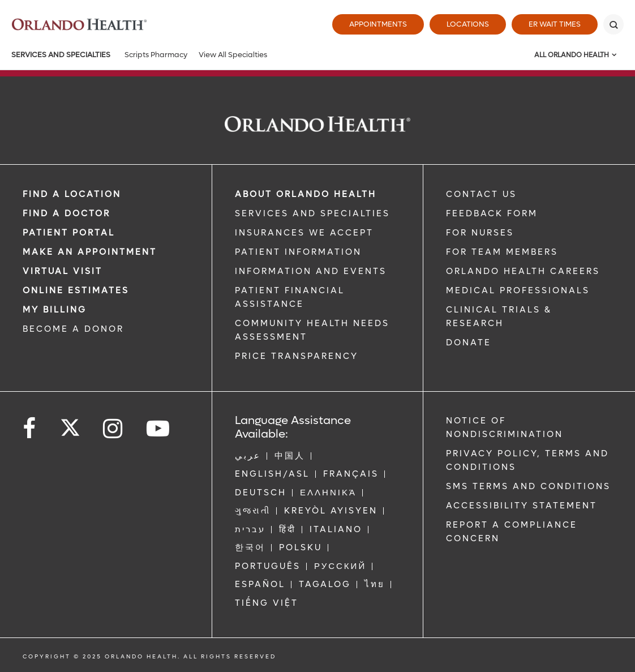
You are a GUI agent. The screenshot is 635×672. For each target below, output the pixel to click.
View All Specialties (233, 55)
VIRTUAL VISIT (63, 271)
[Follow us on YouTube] (159, 429)
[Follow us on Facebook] (30, 429)
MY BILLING (55, 310)
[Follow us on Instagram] (113, 429)
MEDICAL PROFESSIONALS (518, 290)
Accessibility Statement (522, 506)
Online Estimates (76, 290)
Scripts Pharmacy (156, 55)
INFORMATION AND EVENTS (311, 271)
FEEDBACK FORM (492, 213)
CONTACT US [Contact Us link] (481, 194)
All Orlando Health (572, 55)
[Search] (613, 24)
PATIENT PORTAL (69, 233)
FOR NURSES (480, 233)
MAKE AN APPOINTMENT (90, 252)
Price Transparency (297, 356)
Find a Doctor (66, 213)
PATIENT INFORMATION (298, 252)
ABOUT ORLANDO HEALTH (306, 194)
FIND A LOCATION (72, 194)
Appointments (378, 24)
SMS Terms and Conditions (528, 486)
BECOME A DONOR (73, 329)
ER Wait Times (555, 24)
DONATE (469, 343)
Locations (468, 24)
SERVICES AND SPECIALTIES (312, 213)
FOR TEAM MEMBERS (502, 252)
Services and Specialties (61, 55)
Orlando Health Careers (523, 271)
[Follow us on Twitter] (70, 424)
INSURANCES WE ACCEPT (304, 233)
